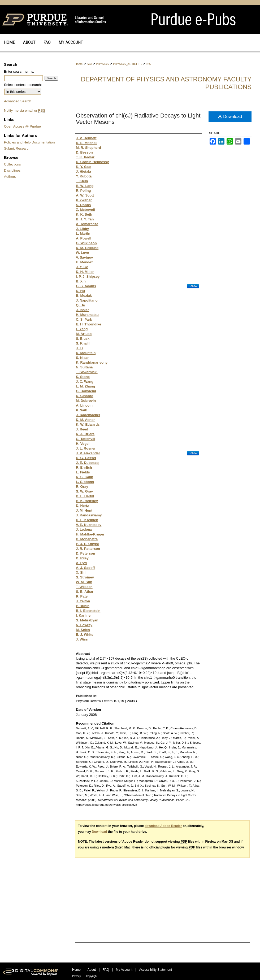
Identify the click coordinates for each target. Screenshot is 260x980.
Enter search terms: (19, 71)
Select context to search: (23, 85)
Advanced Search (18, 101)
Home (79, 64)
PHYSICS (102, 64)
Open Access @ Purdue (22, 126)
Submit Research (17, 148)
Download (230, 117)
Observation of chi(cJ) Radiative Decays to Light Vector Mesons (138, 119)
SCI (89, 64)
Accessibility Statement (156, 970)
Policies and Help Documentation (29, 142)
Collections (12, 164)
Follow (193, 286)
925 (148, 64)
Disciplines (12, 170)
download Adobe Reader (163, 826)
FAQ (106, 970)
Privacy (77, 976)
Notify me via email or (25, 110)
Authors (10, 177)
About (92, 970)
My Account (124, 970)
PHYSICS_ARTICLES (127, 64)
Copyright (92, 976)
